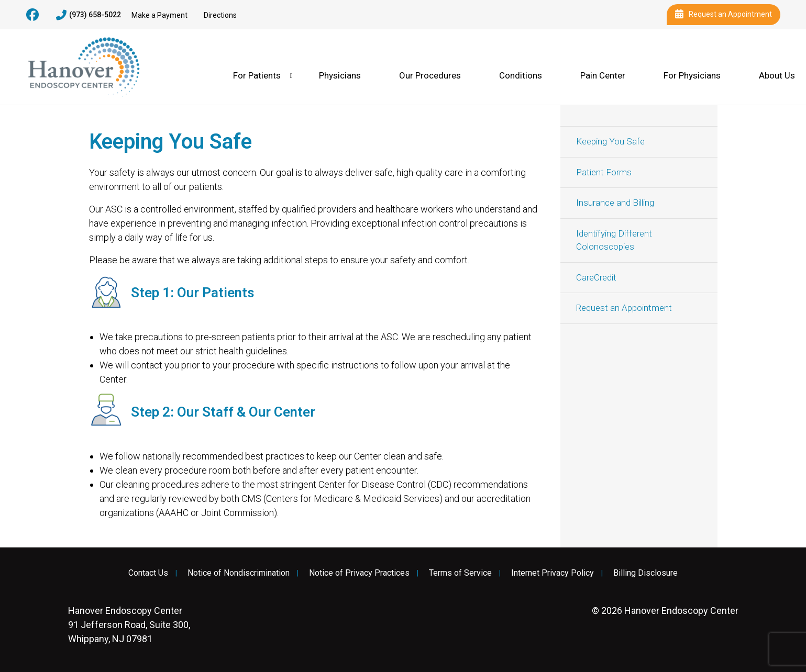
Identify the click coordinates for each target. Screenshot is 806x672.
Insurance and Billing (615, 203)
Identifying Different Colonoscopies (614, 240)
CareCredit (596, 277)
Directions (220, 15)
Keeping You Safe (610, 141)
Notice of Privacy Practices (359, 573)
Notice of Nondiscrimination (239, 573)
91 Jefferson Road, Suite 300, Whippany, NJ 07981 (129, 625)
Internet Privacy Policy (553, 573)
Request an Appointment (724, 15)
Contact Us (148, 573)
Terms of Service (460, 573)
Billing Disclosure (645, 573)
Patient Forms (604, 172)
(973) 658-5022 (89, 15)
